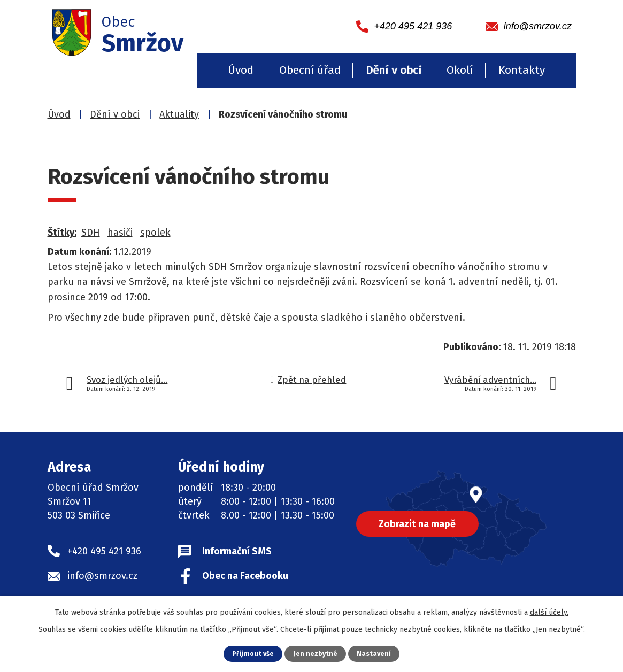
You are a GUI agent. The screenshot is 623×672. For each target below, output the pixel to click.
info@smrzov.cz (102, 576)
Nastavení (374, 654)
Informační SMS (237, 551)
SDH (91, 233)
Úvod (241, 70)
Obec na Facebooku (245, 576)
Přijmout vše (253, 654)
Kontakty (522, 70)
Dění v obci (394, 70)
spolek (155, 233)
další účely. (549, 612)
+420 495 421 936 (104, 551)
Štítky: (62, 233)
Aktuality (179, 114)
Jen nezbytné (316, 654)
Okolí (460, 70)
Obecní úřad (310, 70)
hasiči (120, 233)
